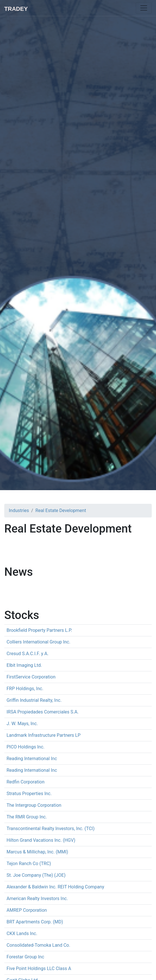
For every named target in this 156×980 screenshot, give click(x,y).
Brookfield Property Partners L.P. (39, 630)
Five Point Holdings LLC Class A (39, 968)
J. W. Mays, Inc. (22, 724)
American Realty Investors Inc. (37, 898)
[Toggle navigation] (144, 8)
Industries (19, 510)
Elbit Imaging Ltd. (24, 665)
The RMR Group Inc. (27, 817)
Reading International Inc (32, 759)
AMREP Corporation (27, 910)
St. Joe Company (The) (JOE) (36, 875)
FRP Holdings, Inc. (25, 689)
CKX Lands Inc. (22, 933)
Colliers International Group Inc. (39, 642)
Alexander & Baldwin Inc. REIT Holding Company (55, 887)
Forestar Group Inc (25, 957)
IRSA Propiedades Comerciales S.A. (43, 712)
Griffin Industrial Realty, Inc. (34, 700)
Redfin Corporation (26, 782)
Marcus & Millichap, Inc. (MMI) (37, 852)
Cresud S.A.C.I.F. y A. (28, 654)
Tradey (16, 9)
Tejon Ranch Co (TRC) (29, 864)
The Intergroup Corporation (34, 805)
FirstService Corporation (31, 677)
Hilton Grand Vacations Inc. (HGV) (41, 840)
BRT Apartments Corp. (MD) (35, 922)
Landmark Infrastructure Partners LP (43, 735)
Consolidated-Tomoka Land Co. (38, 945)
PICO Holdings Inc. (26, 747)
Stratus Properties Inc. (29, 794)
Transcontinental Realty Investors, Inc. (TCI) (50, 829)
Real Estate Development (61, 510)
